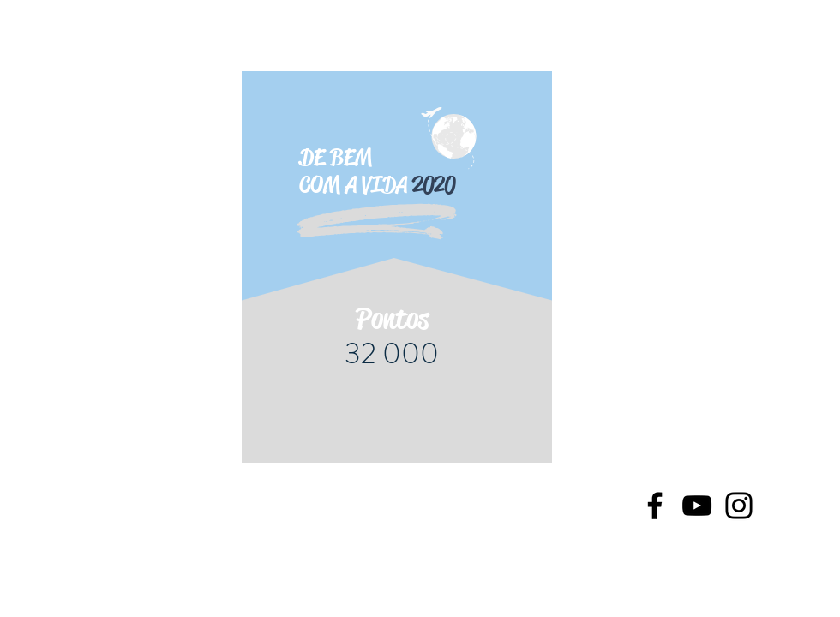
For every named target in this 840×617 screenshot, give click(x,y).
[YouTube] (697, 506)
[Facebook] (655, 506)
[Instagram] (739, 506)
